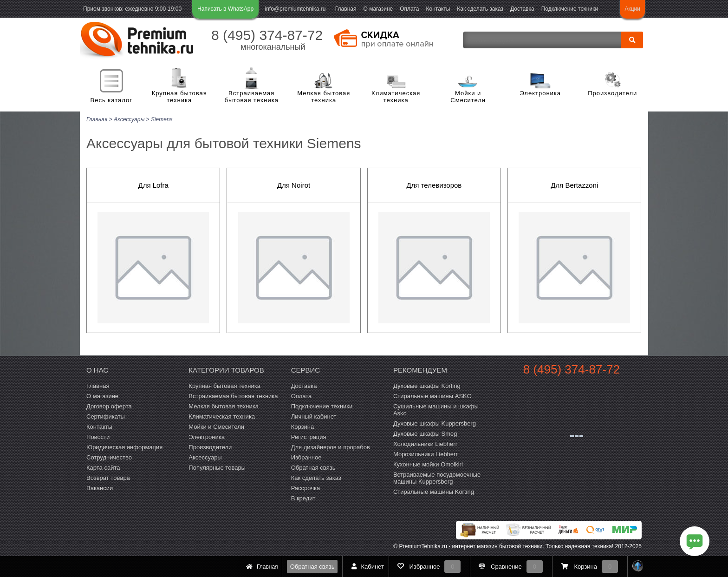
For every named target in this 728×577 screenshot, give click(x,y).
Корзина (303, 426)
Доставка (522, 9)
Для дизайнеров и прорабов (331, 447)
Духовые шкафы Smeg (425, 433)
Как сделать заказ (480, 9)
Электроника (540, 93)
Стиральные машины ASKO (432, 396)
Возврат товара (108, 477)
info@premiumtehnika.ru (296, 9)
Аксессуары (205, 457)
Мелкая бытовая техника (324, 97)
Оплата (409, 9)
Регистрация (309, 436)
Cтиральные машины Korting (434, 491)
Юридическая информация (124, 447)
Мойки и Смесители (468, 97)
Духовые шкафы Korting (427, 385)
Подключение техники (570, 9)
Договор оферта (109, 406)
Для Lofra (153, 185)
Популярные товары (217, 467)
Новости (98, 436)
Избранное (306, 457)
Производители (612, 93)
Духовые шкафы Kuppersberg (435, 423)
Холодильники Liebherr (425, 443)
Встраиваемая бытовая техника (252, 97)
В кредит (303, 498)
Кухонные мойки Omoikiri (428, 464)
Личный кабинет (314, 416)
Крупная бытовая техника (179, 97)
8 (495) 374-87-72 (267, 35)
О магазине (378, 9)
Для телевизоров (434, 185)
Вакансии (100, 488)
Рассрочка (306, 488)
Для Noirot (294, 185)
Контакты (438, 9)
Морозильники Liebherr (426, 454)
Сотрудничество (109, 457)
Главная (346, 9)
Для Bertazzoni (574, 185)
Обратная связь (312, 567)
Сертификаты (106, 416)
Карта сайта (103, 467)
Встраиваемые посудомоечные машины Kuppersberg (437, 478)
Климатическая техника (396, 97)
